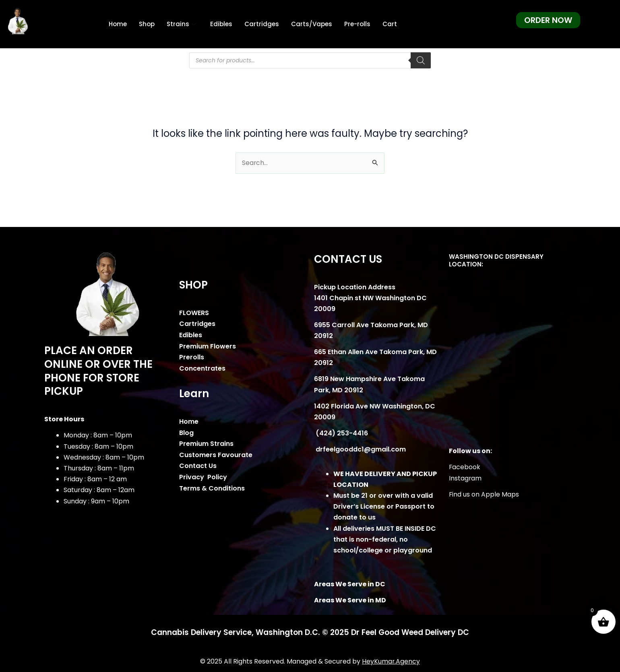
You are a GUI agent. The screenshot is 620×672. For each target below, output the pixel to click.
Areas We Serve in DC (350, 584)
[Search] (421, 60)
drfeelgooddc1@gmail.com (360, 450)
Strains (182, 24)
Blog (186, 432)
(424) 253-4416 (341, 434)
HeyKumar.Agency (391, 661)
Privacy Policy (203, 475)
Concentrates (202, 368)
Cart (390, 24)
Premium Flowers (208, 346)
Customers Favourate (216, 454)
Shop (147, 24)
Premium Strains (206, 443)
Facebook (465, 467)
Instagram (465, 478)
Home (118, 24)
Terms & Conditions (212, 487)
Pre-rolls (357, 24)
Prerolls (192, 357)
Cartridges (262, 24)
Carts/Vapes (312, 24)
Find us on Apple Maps (484, 494)
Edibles (221, 24)
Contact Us (198, 465)
